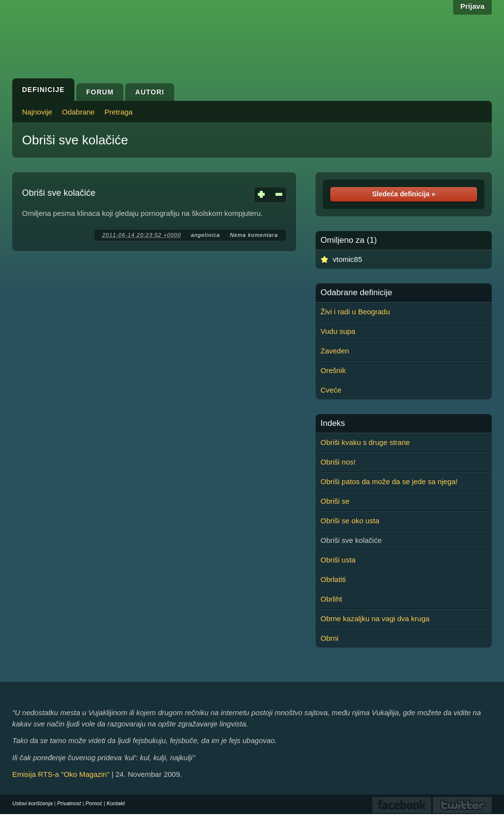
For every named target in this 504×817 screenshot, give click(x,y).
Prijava (472, 6)
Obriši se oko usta (350, 521)
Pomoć (93, 803)
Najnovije (37, 112)
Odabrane (79, 112)
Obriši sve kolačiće (75, 140)
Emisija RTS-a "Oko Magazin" (61, 774)
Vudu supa (338, 331)
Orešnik (333, 370)
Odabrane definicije (356, 293)
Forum (100, 92)
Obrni (330, 638)
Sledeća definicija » (403, 194)
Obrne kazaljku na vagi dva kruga (375, 619)
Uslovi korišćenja (33, 803)
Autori (149, 92)
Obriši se (335, 501)
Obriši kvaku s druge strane (365, 442)
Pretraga (118, 112)
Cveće (331, 390)
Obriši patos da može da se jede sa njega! (389, 481)
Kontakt (116, 803)
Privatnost (69, 803)
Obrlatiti (333, 579)
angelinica (206, 235)
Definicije (43, 90)
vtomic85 (347, 259)
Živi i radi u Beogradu (355, 312)
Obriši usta (338, 560)
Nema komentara (254, 235)
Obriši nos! (338, 462)
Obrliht (331, 599)
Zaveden (335, 351)
